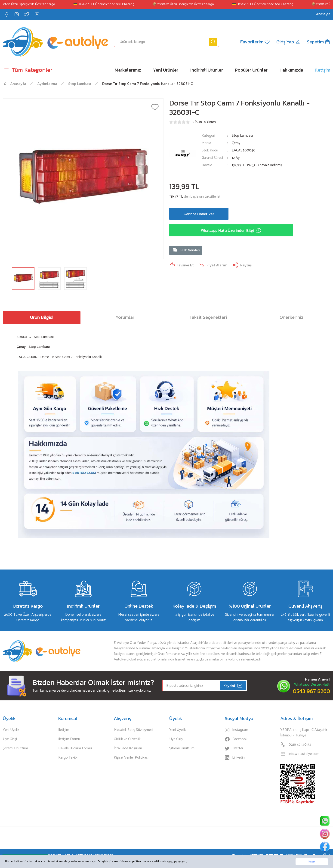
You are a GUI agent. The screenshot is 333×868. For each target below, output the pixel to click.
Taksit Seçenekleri (208, 317)
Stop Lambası (242, 136)
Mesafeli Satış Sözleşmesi (133, 730)
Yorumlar (125, 317)
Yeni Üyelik (11, 730)
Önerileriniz (291, 317)
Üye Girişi (10, 739)
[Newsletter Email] (204, 686)
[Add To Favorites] (155, 107)
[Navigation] (42, 70)
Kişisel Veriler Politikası (131, 758)
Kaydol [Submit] (233, 686)
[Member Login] (288, 42)
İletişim (64, 730)
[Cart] (319, 42)
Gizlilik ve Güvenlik (127, 739)
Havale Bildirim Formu (75, 748)
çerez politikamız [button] (177, 862)
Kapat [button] (312, 862)
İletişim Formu (69, 739)
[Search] (166, 42)
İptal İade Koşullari (128, 748)
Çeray (236, 143)
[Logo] (55, 42)
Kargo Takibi (68, 758)
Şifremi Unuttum (15, 748)
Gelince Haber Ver (199, 214)
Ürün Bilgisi (42, 317)
